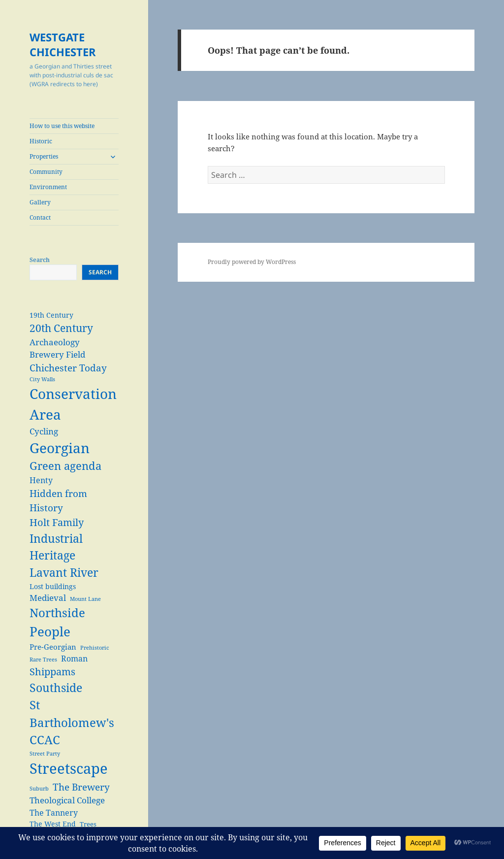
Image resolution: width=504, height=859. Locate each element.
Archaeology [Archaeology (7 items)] (55, 342)
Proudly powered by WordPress (252, 262)
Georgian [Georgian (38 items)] (60, 448)
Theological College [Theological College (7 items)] (67, 800)
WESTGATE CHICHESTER (63, 44)
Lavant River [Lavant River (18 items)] (64, 572)
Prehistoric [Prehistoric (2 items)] (94, 648)
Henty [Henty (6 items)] (41, 480)
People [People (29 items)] (50, 631)
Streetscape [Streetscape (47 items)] (69, 768)
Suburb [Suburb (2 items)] (39, 789)
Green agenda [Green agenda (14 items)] (65, 466)
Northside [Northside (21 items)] (57, 612)
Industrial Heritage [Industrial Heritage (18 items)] (56, 547)
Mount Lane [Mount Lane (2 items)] (85, 599)
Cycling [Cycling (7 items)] (44, 431)
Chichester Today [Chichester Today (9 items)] (68, 368)
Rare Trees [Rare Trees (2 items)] (43, 660)
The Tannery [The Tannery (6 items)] (54, 812)
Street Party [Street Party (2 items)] (45, 754)
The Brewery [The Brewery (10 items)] (81, 787)
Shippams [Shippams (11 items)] (52, 672)
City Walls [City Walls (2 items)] (42, 379)
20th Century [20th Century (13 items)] (61, 328)
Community (46, 172)
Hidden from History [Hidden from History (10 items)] (58, 500)
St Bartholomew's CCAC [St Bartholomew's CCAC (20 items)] (72, 722)
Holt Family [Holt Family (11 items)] (57, 522)
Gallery (40, 202)
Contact (40, 217)
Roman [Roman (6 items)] (74, 658)
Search (40, 260)
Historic (41, 141)
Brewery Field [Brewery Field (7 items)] (57, 354)
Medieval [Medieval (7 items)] (48, 598)
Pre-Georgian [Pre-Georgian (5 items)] (53, 647)
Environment (48, 187)
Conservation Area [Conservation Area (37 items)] (73, 404)
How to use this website (62, 126)
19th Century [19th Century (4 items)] (51, 315)
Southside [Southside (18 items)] (56, 688)
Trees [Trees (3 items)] (88, 824)
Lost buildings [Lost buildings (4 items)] (53, 586)
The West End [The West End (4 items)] (53, 824)
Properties (44, 156)
